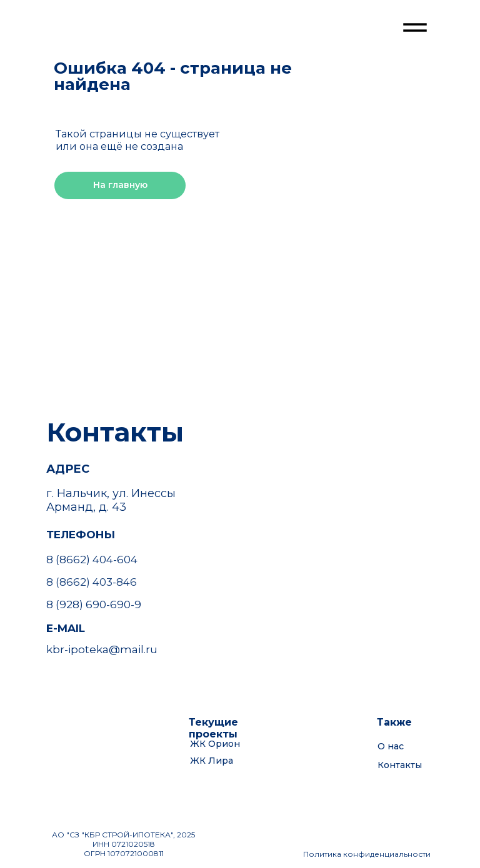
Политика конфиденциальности (367, 854)
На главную (120, 185)
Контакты (400, 765)
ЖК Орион (215, 744)
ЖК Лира (212, 761)
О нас (391, 746)
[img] (95, 33)
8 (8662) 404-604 (92, 560)
